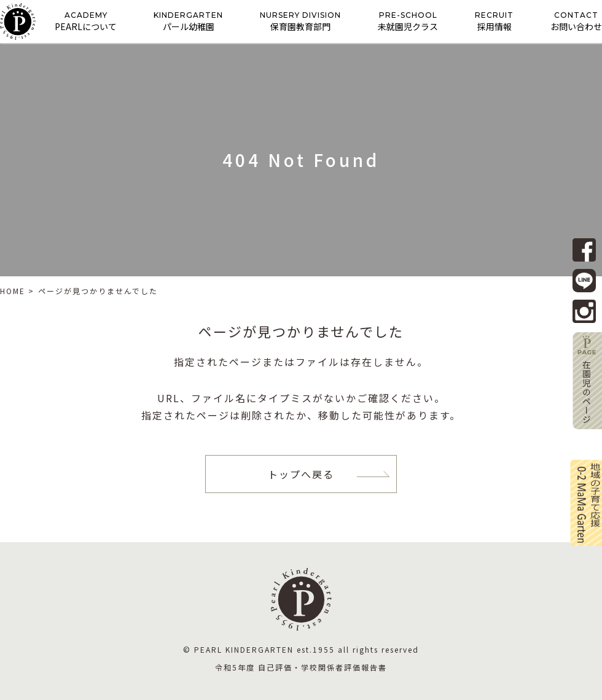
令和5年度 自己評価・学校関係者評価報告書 (301, 667)
